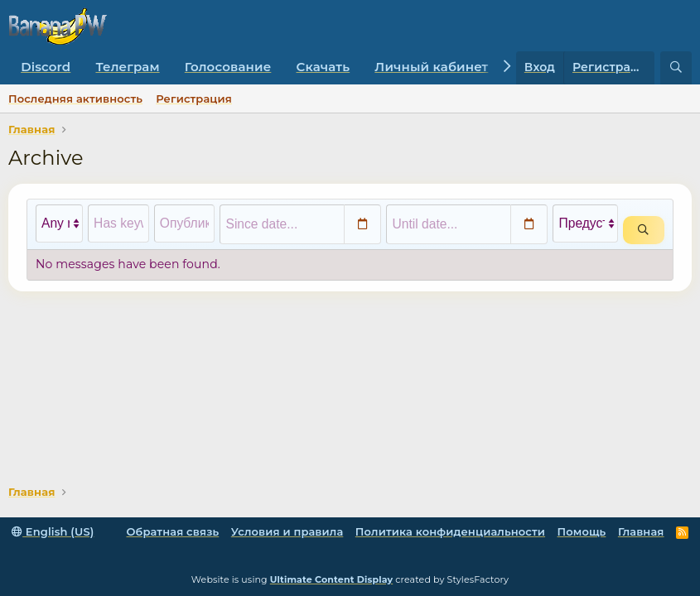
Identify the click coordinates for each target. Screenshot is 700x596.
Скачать (323, 67)
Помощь (582, 531)
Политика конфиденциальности (450, 531)
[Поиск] (676, 68)
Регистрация (194, 99)
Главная (641, 531)
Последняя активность (75, 99)
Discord (46, 67)
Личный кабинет (431, 67)
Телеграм (127, 67)
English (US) (53, 531)
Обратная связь (172, 531)
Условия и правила (287, 531)
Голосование (228, 67)
